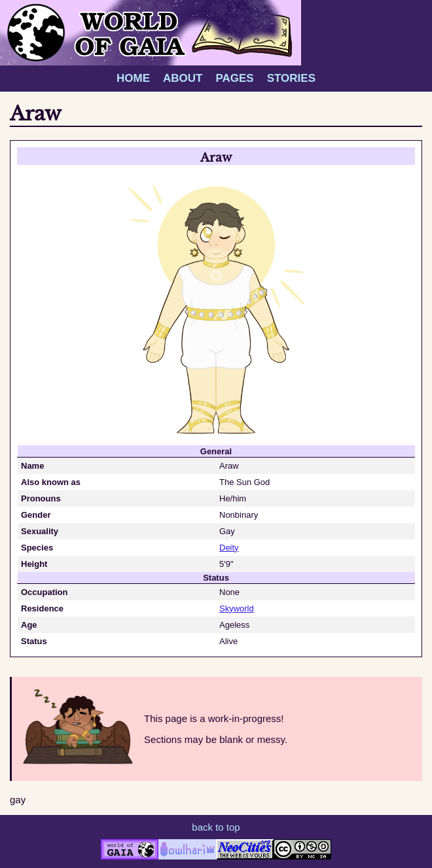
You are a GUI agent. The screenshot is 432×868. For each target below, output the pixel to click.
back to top (216, 827)
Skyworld (237, 608)
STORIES (291, 78)
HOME (133, 78)
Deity (229, 548)
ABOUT (183, 78)
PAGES (234, 78)
